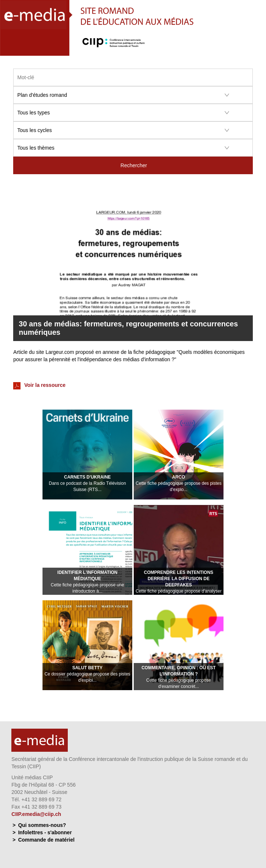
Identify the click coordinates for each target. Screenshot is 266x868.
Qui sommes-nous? (42, 825)
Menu (256, 49)
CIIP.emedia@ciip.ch (36, 814)
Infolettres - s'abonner (45, 832)
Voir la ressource (39, 386)
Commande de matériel (46, 840)
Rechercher (134, 165)
